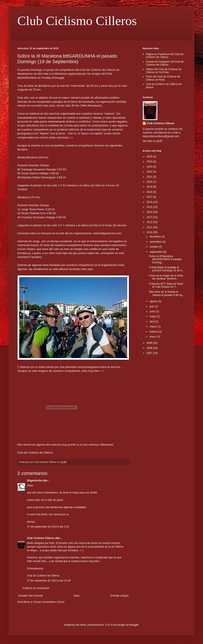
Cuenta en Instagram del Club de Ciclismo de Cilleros (165, 63)
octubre (154, 247)
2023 (150, 167)
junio (153, 311)
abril (152, 322)
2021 (150, 177)
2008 (150, 348)
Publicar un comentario (36, 588)
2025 (150, 157)
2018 (150, 192)
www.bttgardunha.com (107, 233)
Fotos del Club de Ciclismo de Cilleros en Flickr (163, 78)
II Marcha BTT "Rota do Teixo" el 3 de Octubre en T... (166, 285)
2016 (150, 202)
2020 (150, 182)
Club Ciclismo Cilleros (77, 21)
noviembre (156, 242)
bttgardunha (35, 481)
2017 (150, 197)
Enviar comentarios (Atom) (49, 602)
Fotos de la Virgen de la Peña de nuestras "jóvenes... (166, 277)
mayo (153, 316)
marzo (154, 327)
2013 (150, 217)
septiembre (156, 252)
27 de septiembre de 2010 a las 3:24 (48, 527)
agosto (154, 301)
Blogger (134, 625)
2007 (150, 353)
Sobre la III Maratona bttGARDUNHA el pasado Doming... (165, 259)
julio (152, 306)
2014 (150, 212)
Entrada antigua (119, 596)
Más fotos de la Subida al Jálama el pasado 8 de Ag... (167, 293)
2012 (150, 222)
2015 (150, 207)
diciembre (156, 237)
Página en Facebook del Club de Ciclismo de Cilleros (165, 56)
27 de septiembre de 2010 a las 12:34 (49, 581)
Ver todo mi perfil (152, 141)
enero (153, 337)
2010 (150, 232)
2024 (150, 162)
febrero (154, 332)
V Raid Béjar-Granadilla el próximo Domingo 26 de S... (167, 269)
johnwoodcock (95, 625)
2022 (150, 172)
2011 (150, 227)
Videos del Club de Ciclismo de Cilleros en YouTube (164, 71)
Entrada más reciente (31, 596)
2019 (150, 187)
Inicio (77, 596)
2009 (150, 343)
